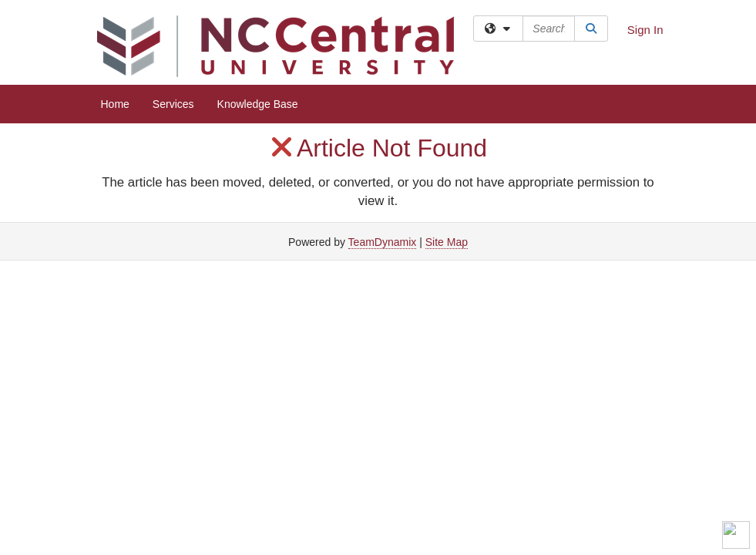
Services (173, 104)
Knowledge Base (258, 104)
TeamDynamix (383, 242)
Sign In (645, 30)
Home (115, 104)
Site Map (447, 242)
